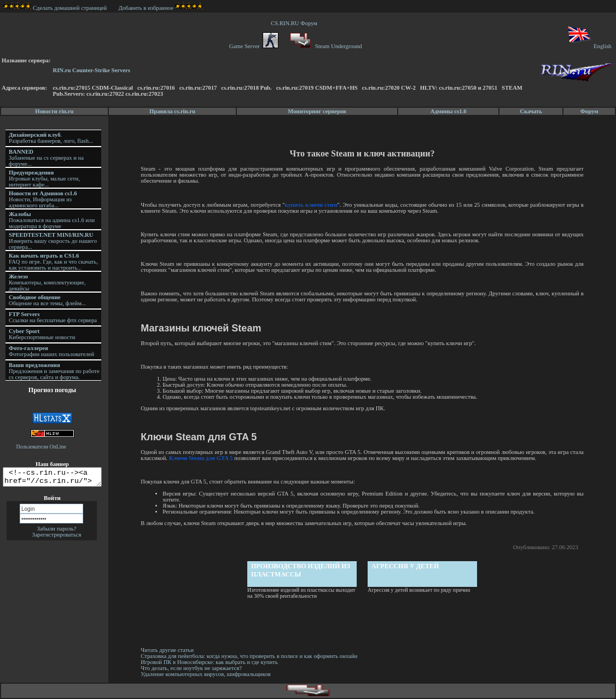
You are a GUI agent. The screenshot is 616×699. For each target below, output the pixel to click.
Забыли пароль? (56, 532)
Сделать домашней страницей (55, 8)
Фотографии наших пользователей (51, 351)
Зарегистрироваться (57, 538)
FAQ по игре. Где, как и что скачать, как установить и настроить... (53, 262)
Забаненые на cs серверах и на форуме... (46, 158)
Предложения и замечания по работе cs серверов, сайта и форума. (54, 371)
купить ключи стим (312, 205)
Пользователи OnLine (42, 447)
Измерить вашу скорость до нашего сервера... (53, 241)
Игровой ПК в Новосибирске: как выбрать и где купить (211, 662)
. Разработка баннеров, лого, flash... (51, 138)
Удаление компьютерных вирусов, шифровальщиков (207, 674)
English (589, 46)
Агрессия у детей (406, 566)
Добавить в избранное (146, 8)
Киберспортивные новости (42, 334)
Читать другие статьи (169, 650)
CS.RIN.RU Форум (295, 23)
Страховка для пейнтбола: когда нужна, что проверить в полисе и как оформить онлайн (251, 656)
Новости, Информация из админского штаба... (43, 199)
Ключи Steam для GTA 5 (203, 458)
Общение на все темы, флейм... (47, 300)
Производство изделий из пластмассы (302, 570)
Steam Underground (325, 46)
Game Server (254, 46)
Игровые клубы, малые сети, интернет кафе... (44, 179)
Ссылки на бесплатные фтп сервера (53, 317)
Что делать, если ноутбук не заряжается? (193, 668)
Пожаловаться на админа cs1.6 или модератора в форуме (52, 220)
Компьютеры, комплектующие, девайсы (47, 282)
